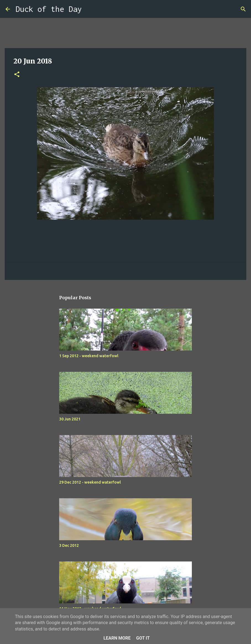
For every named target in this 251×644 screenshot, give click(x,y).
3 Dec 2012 (69, 545)
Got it (143, 638)
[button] (17, 75)
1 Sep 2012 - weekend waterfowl (89, 356)
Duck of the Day (49, 9)
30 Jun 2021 (70, 419)
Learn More (117, 638)
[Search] (90, 9)
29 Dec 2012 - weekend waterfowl (90, 482)
